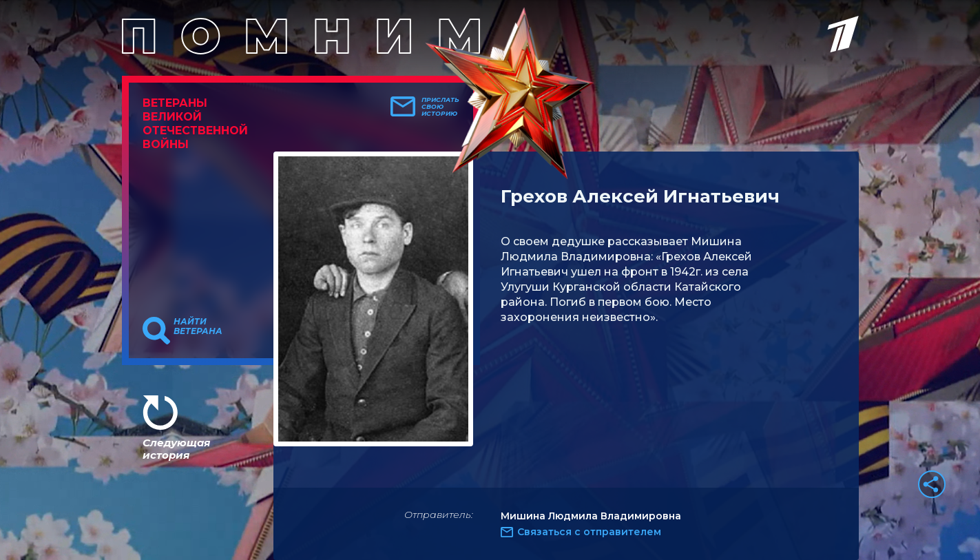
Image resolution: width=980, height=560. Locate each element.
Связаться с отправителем (589, 532)
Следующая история (176, 449)
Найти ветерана (198, 326)
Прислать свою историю (440, 107)
